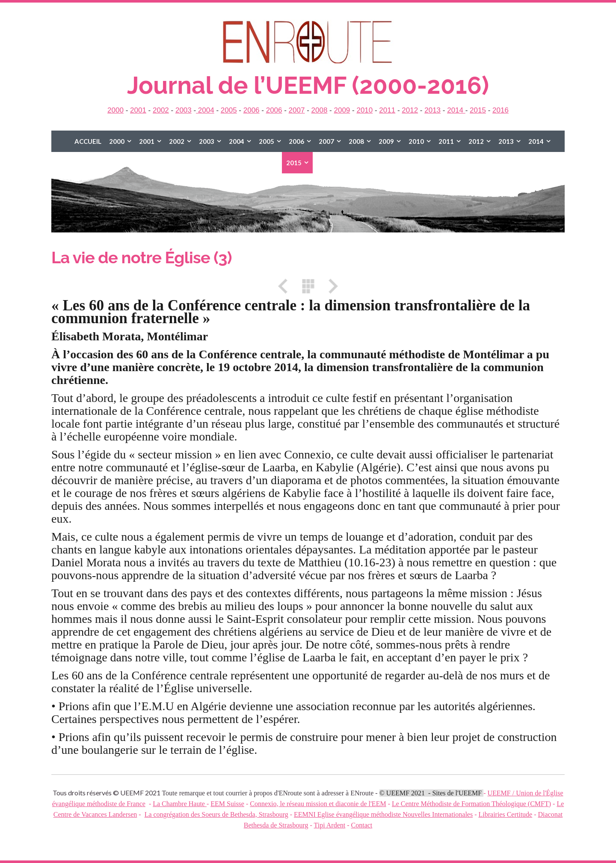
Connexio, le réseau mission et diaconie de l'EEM (318, 804)
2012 (410, 110)
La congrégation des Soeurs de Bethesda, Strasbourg (216, 814)
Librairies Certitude (505, 814)
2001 (138, 110)
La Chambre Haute (180, 804)
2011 (387, 110)
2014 (456, 110)
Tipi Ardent (330, 825)
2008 (320, 110)
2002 (161, 110)
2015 (478, 110)
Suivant (330, 286)
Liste (308, 286)
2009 (342, 110)
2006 (252, 110)
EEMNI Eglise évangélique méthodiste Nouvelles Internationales (383, 814)
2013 (432, 110)
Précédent (286, 286)
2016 (500, 110)
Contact (362, 825)
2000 (115, 110)
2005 (229, 110)
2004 (205, 110)
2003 (184, 110)
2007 (297, 110)
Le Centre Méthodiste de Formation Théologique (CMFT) (471, 804)
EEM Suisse (227, 804)
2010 (364, 110)
